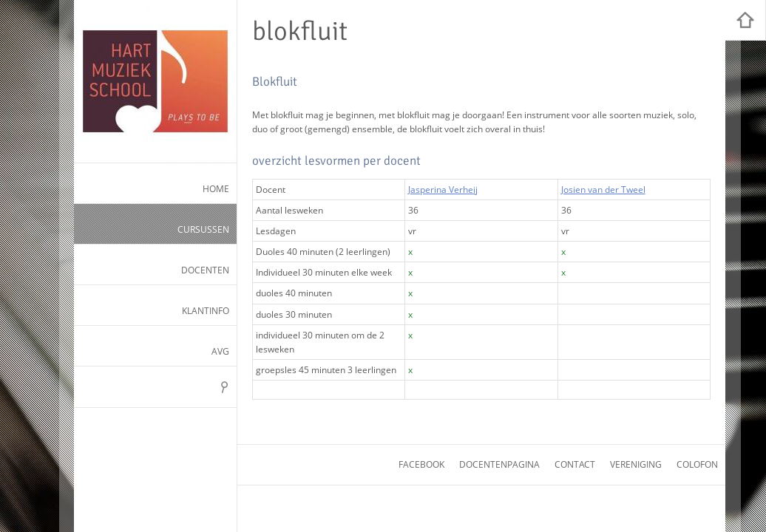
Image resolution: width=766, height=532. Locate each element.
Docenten (205, 270)
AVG (220, 351)
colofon (697, 464)
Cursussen (203, 229)
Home (216, 189)
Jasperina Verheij (443, 190)
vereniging (636, 464)
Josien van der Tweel (603, 190)
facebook (421, 464)
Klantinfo (206, 311)
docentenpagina (499, 464)
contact (575, 464)
